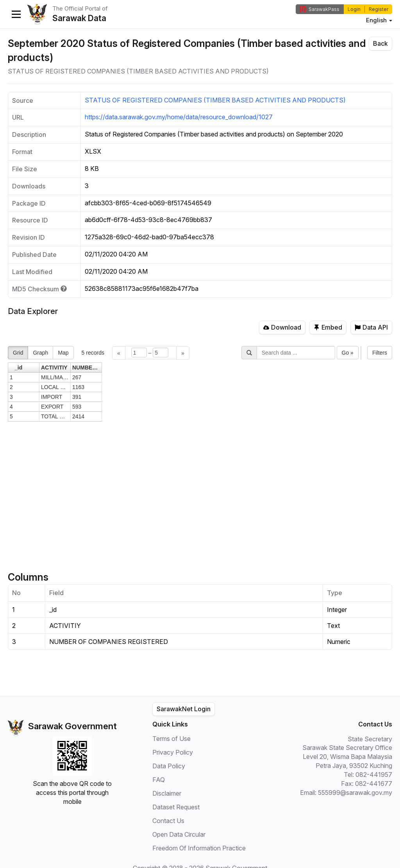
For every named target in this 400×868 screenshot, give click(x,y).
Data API (371, 327)
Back (380, 43)
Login (354, 9)
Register (379, 9)
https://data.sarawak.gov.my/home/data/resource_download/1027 (179, 117)
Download (282, 327)
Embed (328, 327)
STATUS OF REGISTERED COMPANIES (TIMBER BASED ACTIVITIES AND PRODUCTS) (215, 100)
